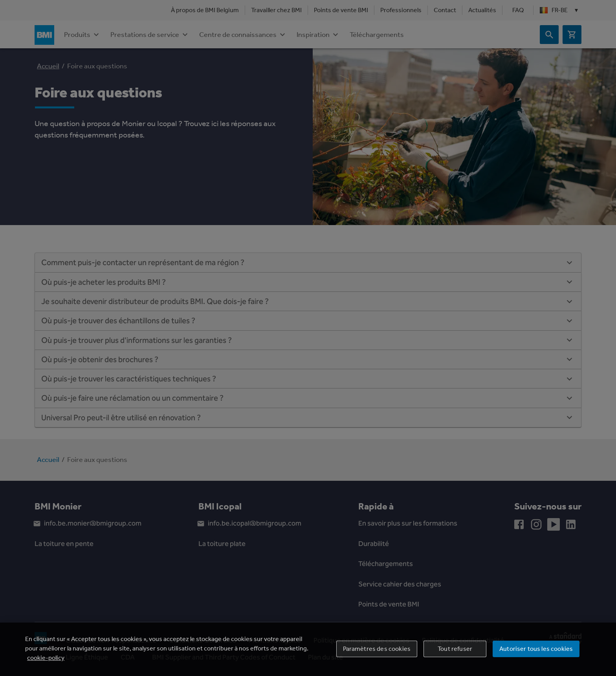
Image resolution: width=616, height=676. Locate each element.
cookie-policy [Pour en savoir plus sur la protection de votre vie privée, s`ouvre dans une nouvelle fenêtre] (46, 659)
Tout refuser (455, 650)
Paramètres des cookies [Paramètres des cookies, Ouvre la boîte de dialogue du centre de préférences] (377, 650)
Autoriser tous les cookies (536, 650)
